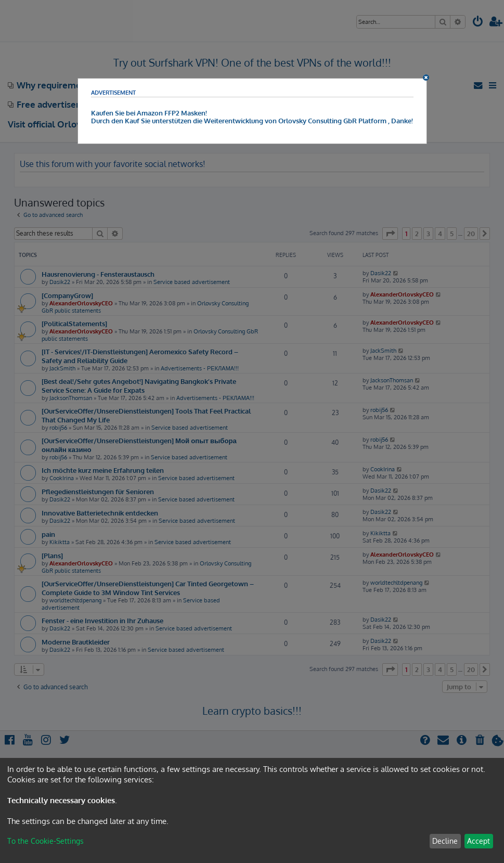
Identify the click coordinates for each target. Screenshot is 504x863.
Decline (445, 841)
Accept (479, 841)
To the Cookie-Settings (46, 841)
